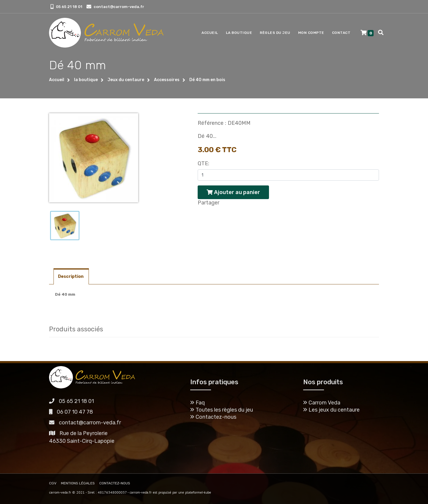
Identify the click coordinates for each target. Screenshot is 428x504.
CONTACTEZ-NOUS (115, 483)
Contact (341, 33)
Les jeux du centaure (331, 410)
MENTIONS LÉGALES (78, 483)
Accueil (210, 33)
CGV (53, 483)
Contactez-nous (213, 417)
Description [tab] (71, 277)
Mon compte (311, 33)
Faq (198, 403)
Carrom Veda (322, 403)
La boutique (239, 33)
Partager (209, 203)
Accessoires (167, 80)
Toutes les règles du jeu (222, 410)
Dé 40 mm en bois (207, 80)
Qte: (203, 163)
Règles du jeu (275, 33)
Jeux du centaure (126, 80)
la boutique (86, 80)
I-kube (206, 492)
